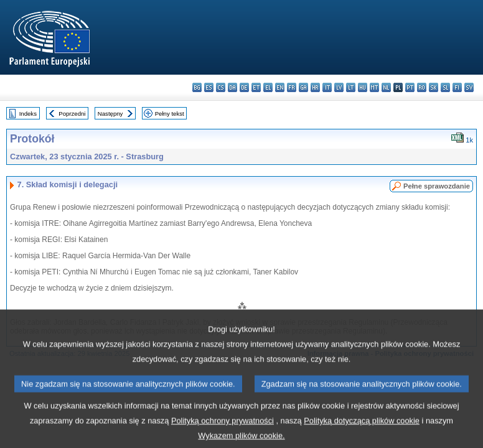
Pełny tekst (170, 114)
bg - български (197, 87)
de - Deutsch (244, 87)
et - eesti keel (256, 87)
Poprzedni (72, 114)
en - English (280, 87)
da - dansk (232, 87)
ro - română (422, 87)
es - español (209, 87)
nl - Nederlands (386, 87)
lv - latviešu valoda (339, 87)
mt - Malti (374, 87)
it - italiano (327, 87)
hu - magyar (363, 87)
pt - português (410, 87)
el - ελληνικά (268, 87)
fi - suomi (457, 87)
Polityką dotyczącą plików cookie (362, 430)
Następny (110, 114)
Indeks (28, 114)
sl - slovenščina (445, 87)
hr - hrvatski (315, 87)
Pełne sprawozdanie (437, 186)
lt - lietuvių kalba (351, 87)
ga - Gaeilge (303, 87)
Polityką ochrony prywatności (223, 430)
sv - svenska (469, 87)
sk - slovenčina (434, 87)
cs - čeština (221, 87)
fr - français (292, 87)
